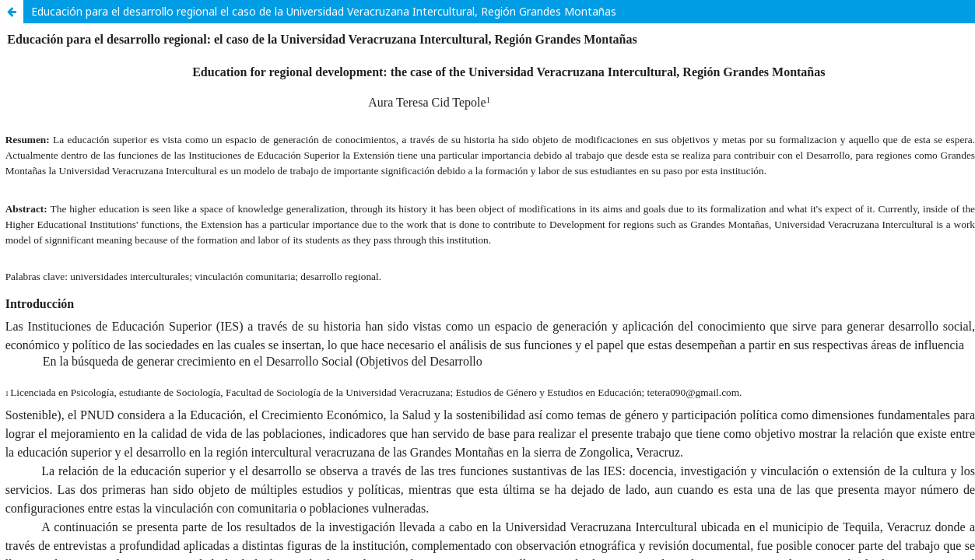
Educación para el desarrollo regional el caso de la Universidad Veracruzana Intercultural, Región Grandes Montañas (324, 11)
